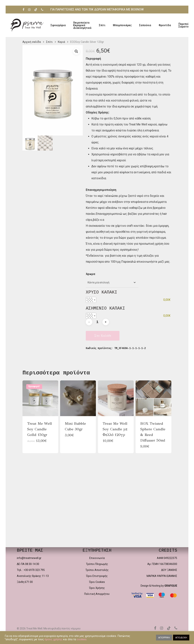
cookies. (82, 639)
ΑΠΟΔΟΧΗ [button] (181, 638)
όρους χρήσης (53, 639)
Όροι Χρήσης (97, 588)
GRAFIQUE (171, 586)
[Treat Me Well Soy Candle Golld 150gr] (40, 398)
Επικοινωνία (97, 558)
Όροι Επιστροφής (97, 576)
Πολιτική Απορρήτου (97, 594)
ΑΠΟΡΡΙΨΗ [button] (164, 638)
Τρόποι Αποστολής (97, 570)
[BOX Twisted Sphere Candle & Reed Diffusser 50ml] (153, 398)
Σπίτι (49, 42)
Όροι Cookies (97, 582)
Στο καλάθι (103, 336)
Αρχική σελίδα (32, 42)
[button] (76, 51)
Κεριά (61, 42)
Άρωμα (90, 274)
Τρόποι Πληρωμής (97, 564)
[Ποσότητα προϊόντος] (97, 322)
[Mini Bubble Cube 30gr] (78, 398)
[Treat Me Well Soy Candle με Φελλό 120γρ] (116, 398)
